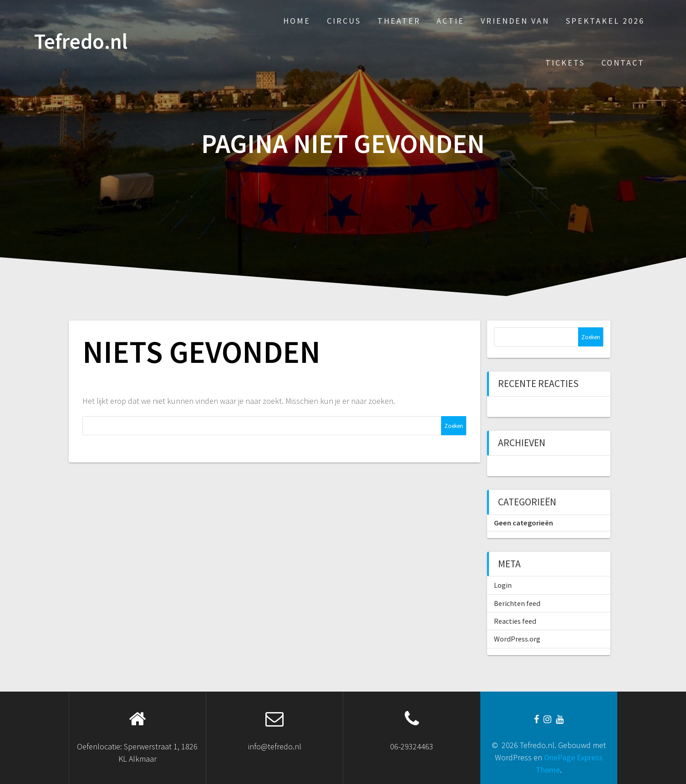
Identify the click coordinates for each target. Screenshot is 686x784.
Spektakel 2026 (605, 21)
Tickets (565, 63)
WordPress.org (517, 639)
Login (503, 585)
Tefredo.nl (81, 42)
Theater (399, 21)
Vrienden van (515, 21)
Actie (450, 21)
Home (297, 21)
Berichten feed (517, 603)
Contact (623, 63)
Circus (344, 21)
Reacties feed (515, 621)
